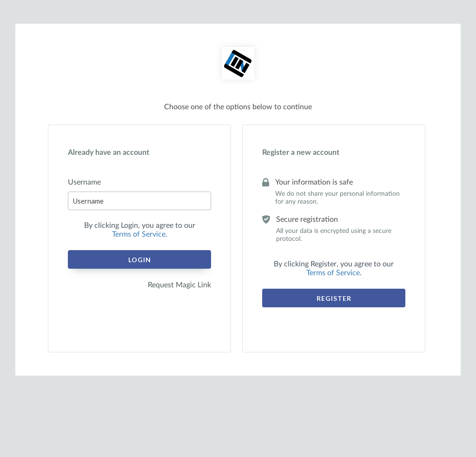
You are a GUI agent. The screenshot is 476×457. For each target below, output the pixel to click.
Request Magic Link (179, 285)
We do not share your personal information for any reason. (337, 198)
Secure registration (307, 219)
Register (334, 298)
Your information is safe (314, 182)
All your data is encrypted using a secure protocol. (334, 235)
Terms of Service (139, 234)
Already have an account (109, 152)
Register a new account (301, 152)
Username (84, 182)
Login (140, 260)
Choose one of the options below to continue (238, 107)
